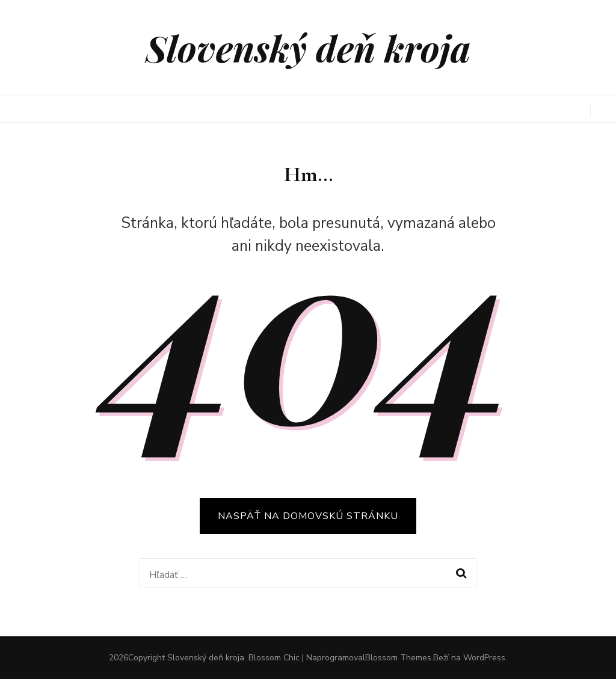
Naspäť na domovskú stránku (308, 516)
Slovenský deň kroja (308, 48)
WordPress (484, 658)
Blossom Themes (398, 658)
